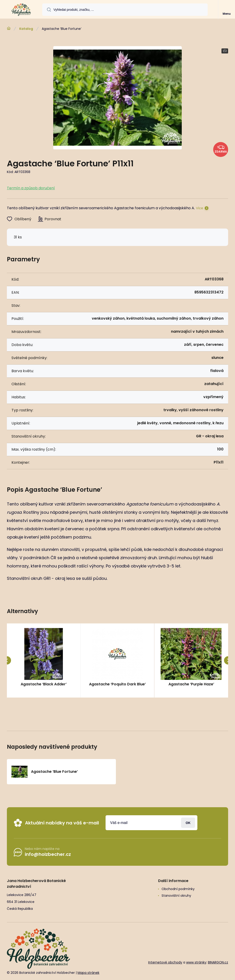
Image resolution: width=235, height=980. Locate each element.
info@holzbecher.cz (48, 854)
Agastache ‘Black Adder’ (44, 684)
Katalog (26, 29)
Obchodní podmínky (178, 889)
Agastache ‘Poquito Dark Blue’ (117, 684)
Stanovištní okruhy (176, 896)
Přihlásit (188, 823)
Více (200, 208)
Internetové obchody (165, 962)
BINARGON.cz (218, 962)
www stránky (196, 962)
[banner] (21, 10)
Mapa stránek (88, 973)
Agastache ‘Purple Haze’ (191, 684)
